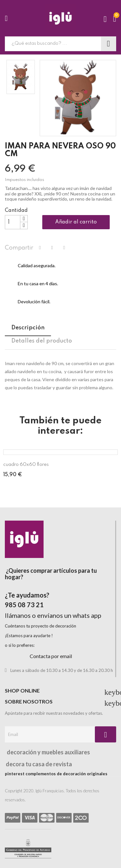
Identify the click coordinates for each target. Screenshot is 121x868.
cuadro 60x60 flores (26, 465)
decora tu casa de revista (38, 764)
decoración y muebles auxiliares (47, 752)
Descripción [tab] (28, 328)
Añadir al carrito (76, 222)
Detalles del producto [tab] (42, 341)
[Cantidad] (13, 222)
